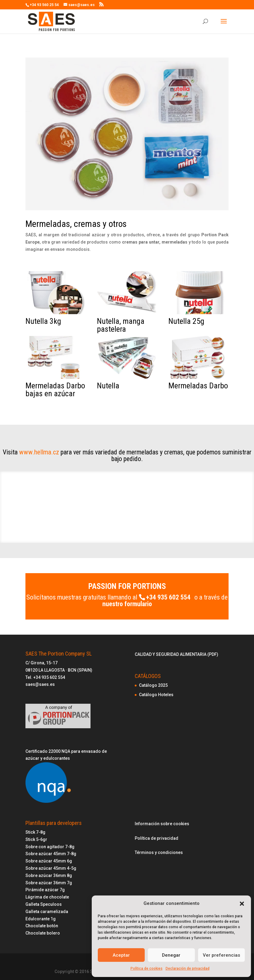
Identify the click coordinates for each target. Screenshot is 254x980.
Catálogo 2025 (153, 685)
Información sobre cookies (162, 824)
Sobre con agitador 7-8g (50, 847)
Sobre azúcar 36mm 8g (49, 875)
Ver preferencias (221, 955)
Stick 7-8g (35, 832)
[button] (242, 904)
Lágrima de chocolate (47, 897)
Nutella (108, 386)
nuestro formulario (127, 604)
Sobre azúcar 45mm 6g (49, 861)
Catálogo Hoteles (156, 695)
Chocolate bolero (43, 933)
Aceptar (121, 955)
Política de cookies (147, 968)
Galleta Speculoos (44, 904)
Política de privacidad (157, 838)
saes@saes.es (40, 684)
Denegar (171, 955)
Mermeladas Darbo (198, 386)
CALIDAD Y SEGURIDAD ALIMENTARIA (171, 654)
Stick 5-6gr (36, 839)
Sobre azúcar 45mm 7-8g (51, 854)
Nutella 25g (186, 321)
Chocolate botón (42, 926)
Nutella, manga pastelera (121, 325)
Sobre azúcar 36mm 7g (49, 883)
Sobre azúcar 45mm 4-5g (51, 868)
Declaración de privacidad (188, 968)
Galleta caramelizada (47, 912)
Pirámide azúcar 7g (45, 890)
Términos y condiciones (159, 852)
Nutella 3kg (43, 321)
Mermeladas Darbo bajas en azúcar (55, 390)
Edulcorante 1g (41, 919)
